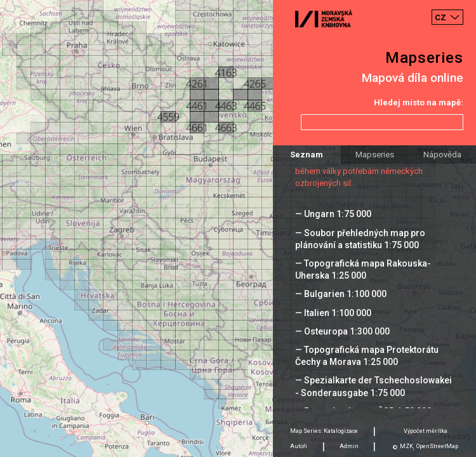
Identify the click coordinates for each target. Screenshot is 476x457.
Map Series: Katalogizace (324, 431)
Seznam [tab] (307, 155)
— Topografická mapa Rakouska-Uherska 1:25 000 (363, 269)
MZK (407, 446)
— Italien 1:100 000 (333, 313)
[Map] (238, 228)
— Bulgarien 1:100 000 (341, 294)
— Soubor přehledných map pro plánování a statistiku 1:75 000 (360, 239)
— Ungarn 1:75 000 (333, 214)
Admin (349, 446)
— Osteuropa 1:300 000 (342, 331)
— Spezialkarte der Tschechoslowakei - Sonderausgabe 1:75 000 (374, 386)
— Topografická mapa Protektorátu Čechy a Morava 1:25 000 (367, 356)
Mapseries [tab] (375, 155)
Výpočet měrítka (426, 431)
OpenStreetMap (437, 446)
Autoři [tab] (299, 446)
